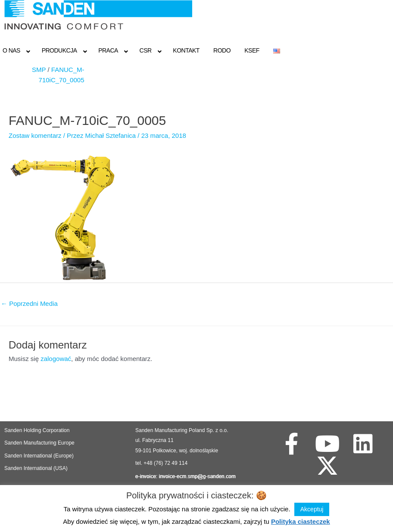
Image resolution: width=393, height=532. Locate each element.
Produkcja (59, 50)
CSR (146, 50)
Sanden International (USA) (36, 468)
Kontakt (186, 50)
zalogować (56, 359)
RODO (222, 50)
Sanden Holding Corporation (38, 430)
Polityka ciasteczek (301, 521)
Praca (108, 50)
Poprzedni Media (29, 303)
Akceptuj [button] (312, 509)
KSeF (252, 50)
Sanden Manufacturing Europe (39, 443)
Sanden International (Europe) (39, 456)
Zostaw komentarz (35, 135)
